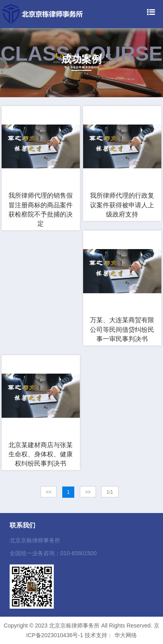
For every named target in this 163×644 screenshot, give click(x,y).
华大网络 (126, 635)
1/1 (110, 492)
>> (88, 492)
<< (49, 492)
